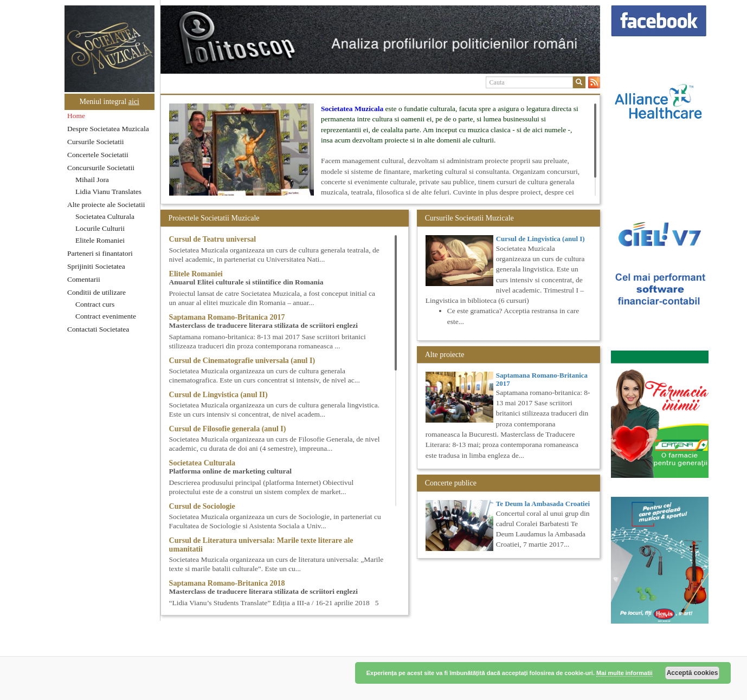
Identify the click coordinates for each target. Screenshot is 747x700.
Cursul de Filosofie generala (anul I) (228, 429)
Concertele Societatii (98, 155)
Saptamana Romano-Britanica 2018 (227, 583)
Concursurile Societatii (101, 168)
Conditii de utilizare (96, 292)
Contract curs (95, 304)
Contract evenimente (106, 316)
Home (76, 116)
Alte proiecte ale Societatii (106, 205)
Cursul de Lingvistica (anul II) (218, 395)
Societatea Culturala (105, 216)
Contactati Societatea (98, 329)
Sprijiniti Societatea (96, 266)
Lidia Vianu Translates (108, 192)
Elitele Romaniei (100, 240)
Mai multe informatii (624, 673)
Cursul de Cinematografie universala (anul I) (242, 361)
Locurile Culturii (100, 228)
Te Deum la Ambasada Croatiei (543, 504)
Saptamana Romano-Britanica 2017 (227, 317)
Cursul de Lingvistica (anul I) (540, 239)
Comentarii (84, 279)
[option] (380, 40)
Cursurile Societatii (96, 142)
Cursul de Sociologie (202, 506)
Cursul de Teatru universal (213, 239)
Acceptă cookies (693, 673)
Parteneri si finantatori (100, 253)
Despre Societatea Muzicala (108, 129)
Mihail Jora (92, 180)
